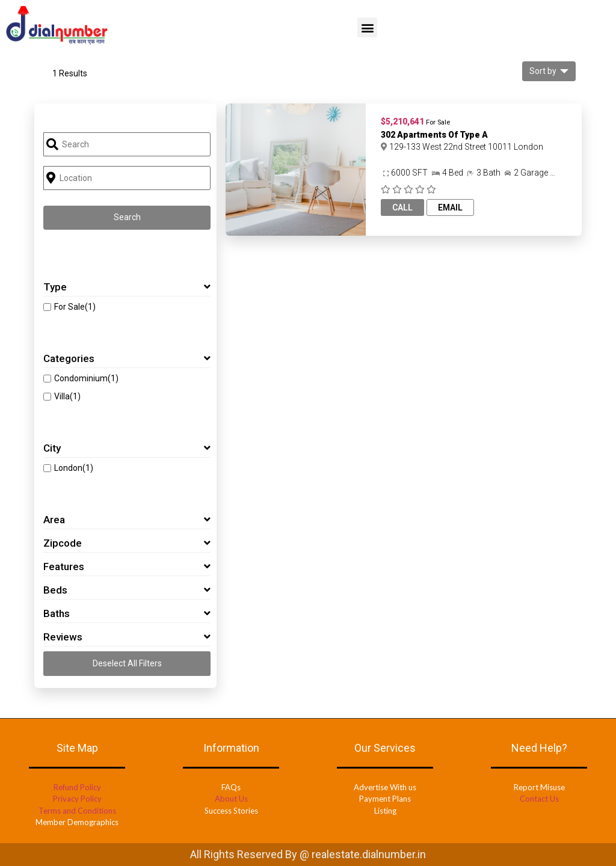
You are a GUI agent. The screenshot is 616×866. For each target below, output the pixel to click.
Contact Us (539, 799)
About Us (231, 799)
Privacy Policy (77, 799)
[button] (367, 27)
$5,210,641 (402, 121)
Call (402, 207)
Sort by (543, 71)
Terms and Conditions (77, 811)
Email (450, 207)
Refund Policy (77, 787)
